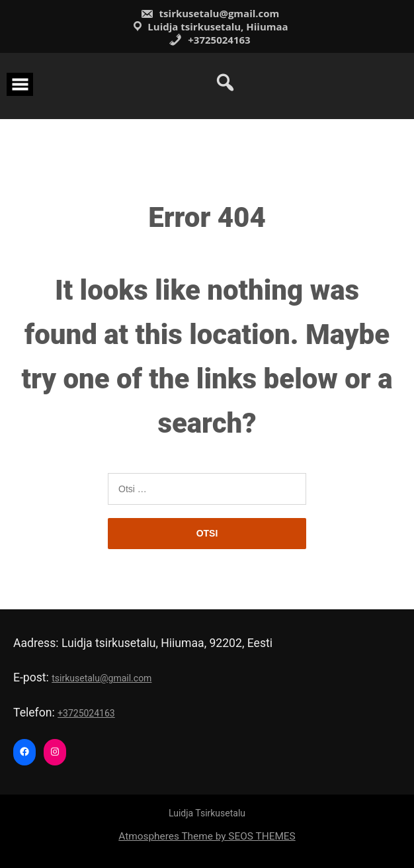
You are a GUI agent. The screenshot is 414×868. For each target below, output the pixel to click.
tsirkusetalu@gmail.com (210, 13)
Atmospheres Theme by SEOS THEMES (207, 836)
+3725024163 (209, 40)
